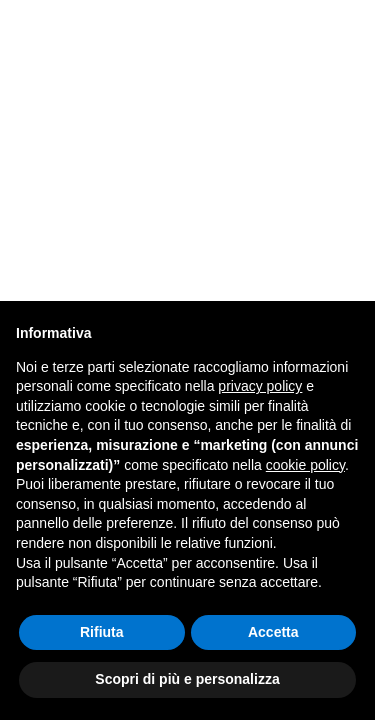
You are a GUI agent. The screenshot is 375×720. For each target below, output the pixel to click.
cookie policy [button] (305, 465)
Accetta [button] (273, 632)
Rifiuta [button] (102, 632)
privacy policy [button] (260, 386)
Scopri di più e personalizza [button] (187, 679)
